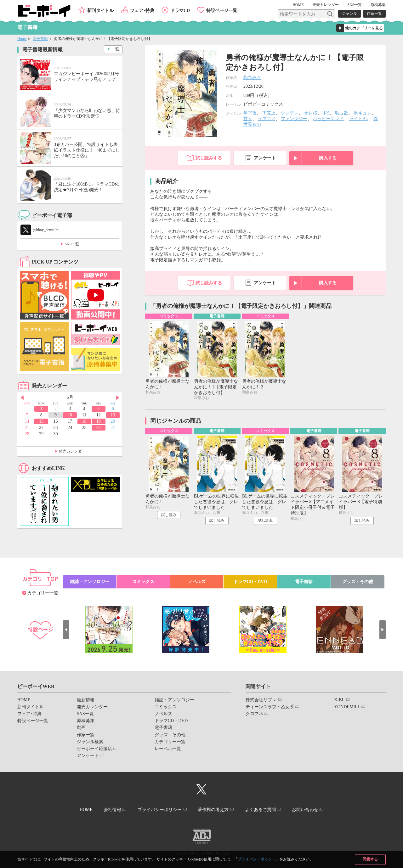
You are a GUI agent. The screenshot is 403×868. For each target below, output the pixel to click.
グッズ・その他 (358, 582)
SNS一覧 (355, 5)
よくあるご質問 (260, 810)
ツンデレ (290, 113)
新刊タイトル (100, 11)
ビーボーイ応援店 (94, 749)
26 (99, 428)
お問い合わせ (305, 810)
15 (41, 421)
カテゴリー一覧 (43, 593)
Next (118, 398)
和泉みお (252, 78)
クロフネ (254, 714)
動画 (81, 728)
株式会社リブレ (261, 700)
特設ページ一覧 (222, 11)
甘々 (248, 119)
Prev (22, 398)
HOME (298, 5)
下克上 (269, 113)
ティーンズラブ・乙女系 (270, 707)
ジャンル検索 (90, 742)
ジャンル (349, 14)
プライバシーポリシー (257, 859)
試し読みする (209, 158)
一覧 (115, 49)
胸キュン (363, 113)
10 (70, 415)
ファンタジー (294, 119)
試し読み (169, 515)
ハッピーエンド (328, 119)
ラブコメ (267, 119)
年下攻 (250, 113)
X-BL (339, 700)
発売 (326, 5)
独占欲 (342, 113)
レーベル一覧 (168, 749)
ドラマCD (180, 11)
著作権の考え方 (213, 810)
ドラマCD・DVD (250, 582)
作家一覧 (374, 14)
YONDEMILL (347, 707)
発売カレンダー (72, 451)
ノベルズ (197, 582)
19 (99, 421)
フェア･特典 (142, 11)
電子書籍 (40, 39)
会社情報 (112, 810)
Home (22, 39)
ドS (326, 113)
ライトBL (359, 119)
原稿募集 (378, 5)
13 (113, 415)
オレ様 (311, 113)
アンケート (265, 158)
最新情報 (86, 700)
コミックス (143, 582)
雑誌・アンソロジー (90, 582)
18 (84, 421)
